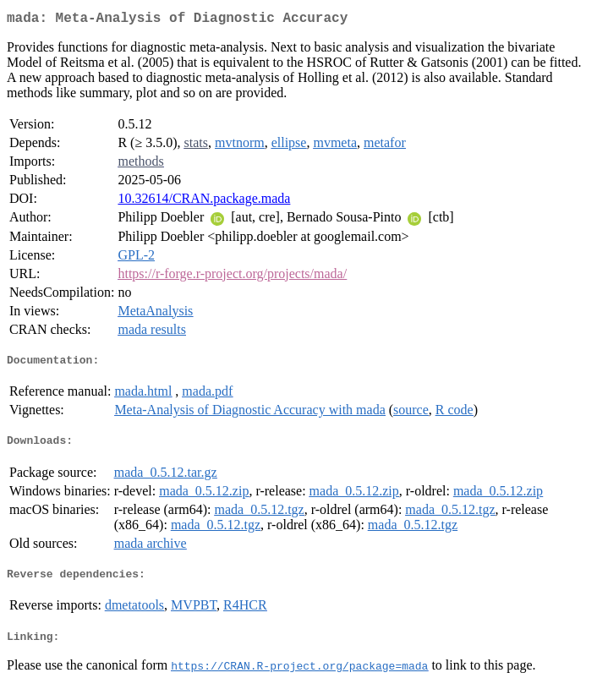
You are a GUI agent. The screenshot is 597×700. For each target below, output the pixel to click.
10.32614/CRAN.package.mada (204, 202)
